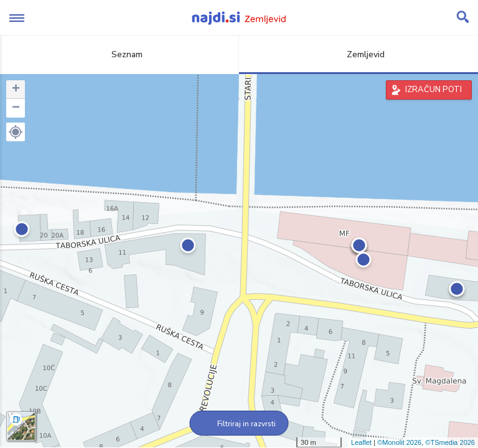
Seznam (120, 54)
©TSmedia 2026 (450, 442)
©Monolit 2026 (399, 442)
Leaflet (361, 442)
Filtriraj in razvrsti (239, 424)
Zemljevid (358, 54)
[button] (16, 132)
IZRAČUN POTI (433, 90)
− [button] (16, 108)
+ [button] (16, 90)
